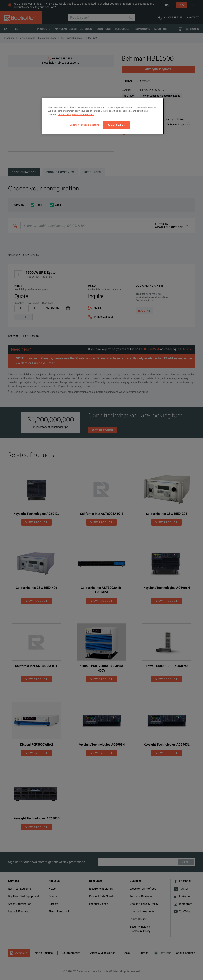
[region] (103, 116)
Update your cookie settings (85, 125)
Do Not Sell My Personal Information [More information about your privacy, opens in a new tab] (76, 114)
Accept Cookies (116, 125)
